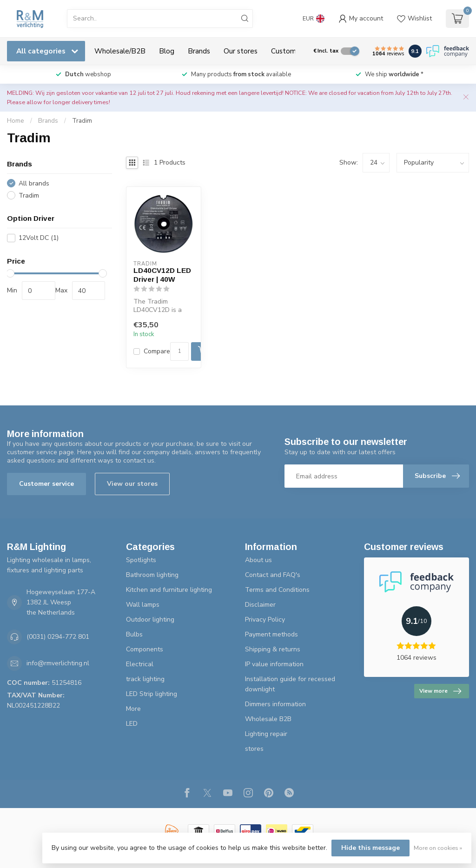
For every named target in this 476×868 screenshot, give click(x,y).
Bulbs (134, 634)
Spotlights (141, 560)
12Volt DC (39, 238)
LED (132, 724)
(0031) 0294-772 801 (58, 637)
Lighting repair (266, 734)
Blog (167, 51)
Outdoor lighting (150, 620)
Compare (157, 351)
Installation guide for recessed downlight (290, 684)
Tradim (82, 121)
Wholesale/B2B (120, 51)
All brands (34, 183)
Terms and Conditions (277, 590)
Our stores (241, 51)
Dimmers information (275, 704)
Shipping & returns (273, 649)
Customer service (46, 484)
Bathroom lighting (152, 575)
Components (145, 649)
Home (16, 121)
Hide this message (370, 848)
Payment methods (271, 634)
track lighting (145, 679)
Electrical (140, 664)
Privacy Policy (265, 620)
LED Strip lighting (152, 694)
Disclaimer (260, 605)
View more (440, 691)
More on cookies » (438, 848)
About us (258, 560)
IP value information (274, 664)
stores (254, 749)
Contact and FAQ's (273, 575)
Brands (199, 51)
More (133, 709)
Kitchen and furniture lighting (169, 590)
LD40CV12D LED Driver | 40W (162, 275)
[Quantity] (179, 351)
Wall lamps (143, 605)
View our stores (132, 484)
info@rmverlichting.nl (58, 663)
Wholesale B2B (268, 719)
